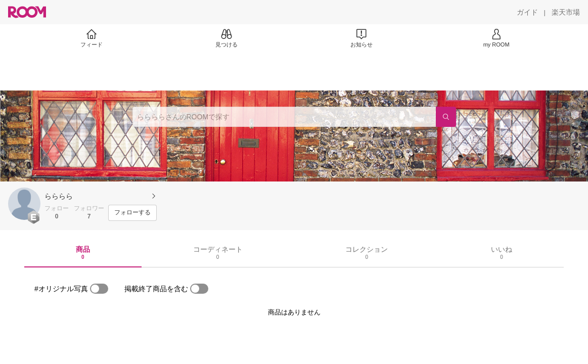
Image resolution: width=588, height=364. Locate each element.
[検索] (446, 117)
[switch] (99, 289)
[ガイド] (527, 12)
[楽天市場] (566, 12)
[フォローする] (132, 213)
